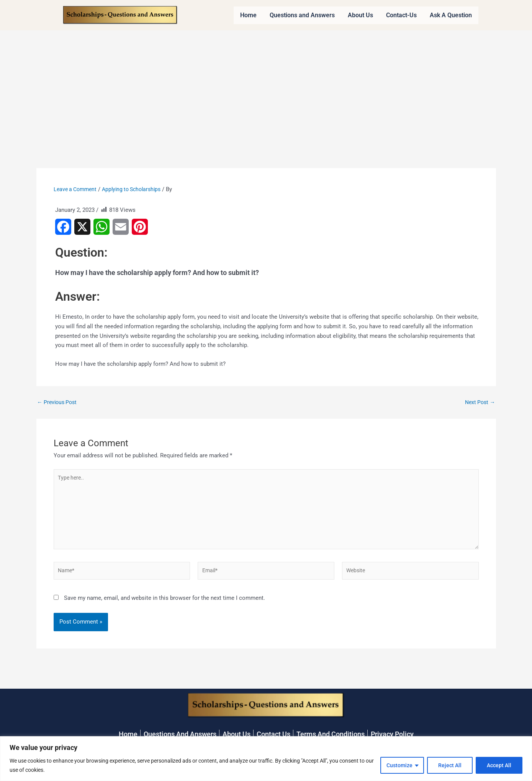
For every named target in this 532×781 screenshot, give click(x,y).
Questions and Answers (302, 15)
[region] (266, 759)
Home (248, 15)
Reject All (450, 765)
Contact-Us (401, 15)
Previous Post (59, 402)
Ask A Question (451, 15)
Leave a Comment (77, 189)
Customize (399, 765)
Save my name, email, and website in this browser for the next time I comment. (165, 604)
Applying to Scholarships (137, 189)
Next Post (479, 402)
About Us (360, 15)
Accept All (499, 765)
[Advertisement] (266, 88)
